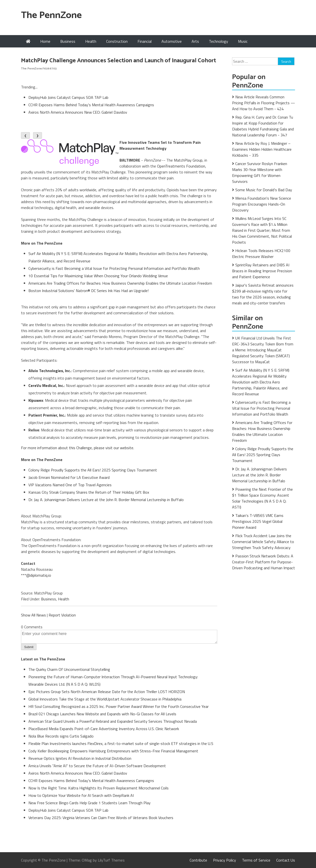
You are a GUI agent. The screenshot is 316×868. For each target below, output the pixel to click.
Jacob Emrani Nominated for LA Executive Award (69, 477)
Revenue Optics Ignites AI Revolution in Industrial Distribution (80, 758)
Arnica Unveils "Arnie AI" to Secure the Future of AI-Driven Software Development (97, 766)
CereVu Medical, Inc (46, 385)
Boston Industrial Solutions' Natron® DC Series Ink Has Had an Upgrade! (89, 291)
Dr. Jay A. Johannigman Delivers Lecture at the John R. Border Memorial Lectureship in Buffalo (106, 500)
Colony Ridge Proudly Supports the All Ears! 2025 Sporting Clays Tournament (93, 470)
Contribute (198, 860)
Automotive (172, 41)
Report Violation (62, 615)
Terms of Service (256, 860)
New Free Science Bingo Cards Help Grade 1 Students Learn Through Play (89, 803)
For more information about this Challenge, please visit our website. (78, 448)
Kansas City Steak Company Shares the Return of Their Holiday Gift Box (89, 492)
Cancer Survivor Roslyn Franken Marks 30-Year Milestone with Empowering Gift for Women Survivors (260, 172)
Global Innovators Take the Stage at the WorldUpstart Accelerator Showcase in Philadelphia (105, 699)
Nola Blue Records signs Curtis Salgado (61, 736)
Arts (195, 41)
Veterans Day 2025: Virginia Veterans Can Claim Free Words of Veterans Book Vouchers (101, 818)
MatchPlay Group (188, 160)
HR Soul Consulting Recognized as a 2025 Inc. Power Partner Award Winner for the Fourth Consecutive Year (118, 706)
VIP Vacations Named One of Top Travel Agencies (70, 485)
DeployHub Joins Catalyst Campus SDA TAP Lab (68, 97)
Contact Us (286, 860)
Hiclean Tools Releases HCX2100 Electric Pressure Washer (261, 254)
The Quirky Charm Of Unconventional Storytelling (69, 669)
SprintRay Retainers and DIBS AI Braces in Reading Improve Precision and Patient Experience (262, 271)
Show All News (33, 615)
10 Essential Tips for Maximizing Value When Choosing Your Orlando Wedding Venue (98, 276)
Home (45, 41)
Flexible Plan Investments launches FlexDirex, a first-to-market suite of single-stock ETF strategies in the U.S (121, 743)
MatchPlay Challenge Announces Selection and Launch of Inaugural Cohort (118, 61)
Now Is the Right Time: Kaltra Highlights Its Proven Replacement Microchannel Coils (99, 788)
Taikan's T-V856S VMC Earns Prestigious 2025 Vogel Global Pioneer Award (258, 521)
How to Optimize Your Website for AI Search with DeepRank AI (81, 795)
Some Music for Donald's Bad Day (264, 190)
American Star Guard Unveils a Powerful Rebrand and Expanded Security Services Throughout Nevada (113, 721)
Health (91, 41)
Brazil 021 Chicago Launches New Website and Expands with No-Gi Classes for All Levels (102, 714)
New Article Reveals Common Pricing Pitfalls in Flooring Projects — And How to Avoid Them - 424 (264, 103)
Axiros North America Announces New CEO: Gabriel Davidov (78, 112)
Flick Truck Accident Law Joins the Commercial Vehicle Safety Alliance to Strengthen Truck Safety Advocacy (263, 542)
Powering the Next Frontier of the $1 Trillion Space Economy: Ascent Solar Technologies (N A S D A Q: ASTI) (262, 498)
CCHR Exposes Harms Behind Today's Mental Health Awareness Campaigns (91, 105)
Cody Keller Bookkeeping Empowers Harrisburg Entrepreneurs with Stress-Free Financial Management (113, 751)
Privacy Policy (225, 860)
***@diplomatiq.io (36, 575)
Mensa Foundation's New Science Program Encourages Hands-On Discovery (262, 204)
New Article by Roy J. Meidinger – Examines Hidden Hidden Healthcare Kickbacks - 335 (262, 149)
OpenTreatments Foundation (181, 166)
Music (243, 41)
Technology (218, 41)
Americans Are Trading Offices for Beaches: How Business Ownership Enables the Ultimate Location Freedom (120, 283)
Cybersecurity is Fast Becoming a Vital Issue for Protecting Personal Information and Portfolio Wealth (114, 268)
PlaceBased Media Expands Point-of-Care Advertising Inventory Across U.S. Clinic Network (104, 729)
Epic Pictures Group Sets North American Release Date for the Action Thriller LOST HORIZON (107, 692)
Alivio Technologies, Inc (49, 371)
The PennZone (51, 15)
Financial (145, 41)
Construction (117, 41)
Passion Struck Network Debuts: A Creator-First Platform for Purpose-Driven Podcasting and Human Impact (264, 562)
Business (68, 41)
